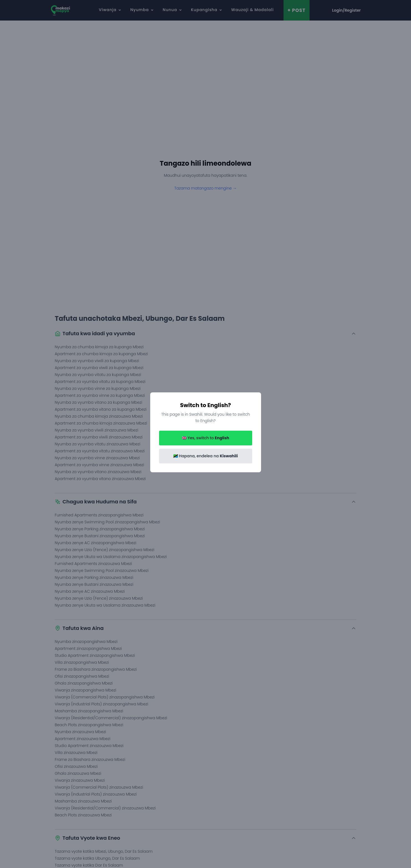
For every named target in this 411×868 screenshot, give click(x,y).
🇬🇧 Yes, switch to (205, 438)
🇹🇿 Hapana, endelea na (205, 456)
